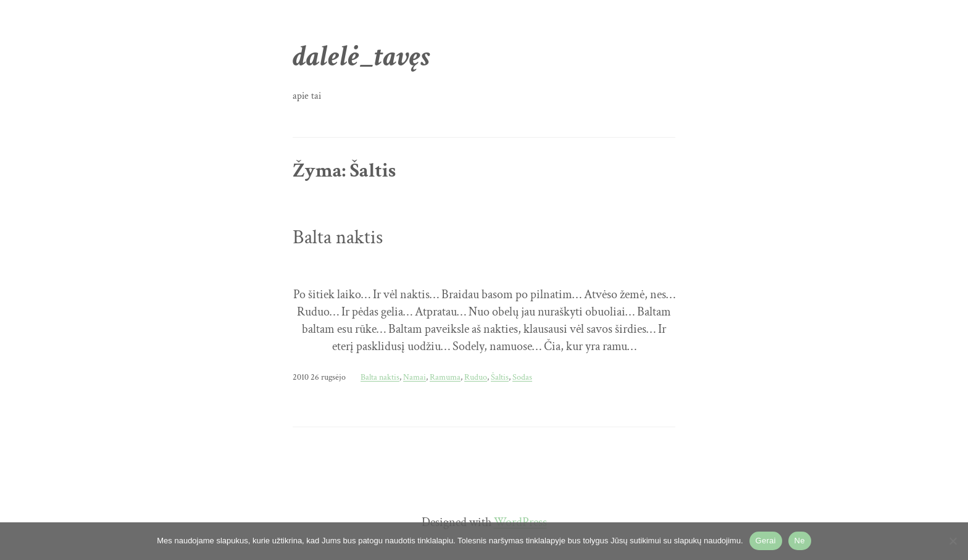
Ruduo (476, 377)
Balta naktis (338, 238)
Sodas (522, 377)
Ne (800, 541)
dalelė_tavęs (361, 56)
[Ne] (953, 541)
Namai (415, 377)
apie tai (307, 96)
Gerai (766, 541)
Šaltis (500, 377)
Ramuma (445, 377)
